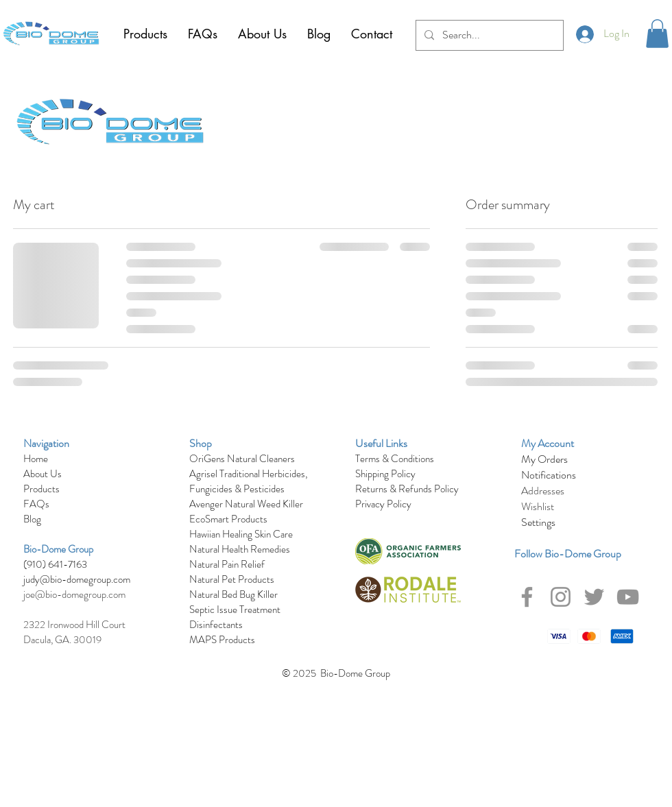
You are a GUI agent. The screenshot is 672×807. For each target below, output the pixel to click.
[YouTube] (628, 597)
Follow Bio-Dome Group (568, 554)
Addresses (543, 491)
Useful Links (381, 443)
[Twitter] (594, 597)
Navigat (40, 443)
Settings (538, 522)
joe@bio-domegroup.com (74, 594)
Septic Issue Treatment (235, 610)
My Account (548, 443)
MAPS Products (222, 640)
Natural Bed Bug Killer (233, 594)
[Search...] (488, 35)
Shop (201, 443)
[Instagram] (561, 597)
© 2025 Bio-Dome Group (336, 673)
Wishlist (538, 506)
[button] (657, 34)
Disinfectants (216, 625)
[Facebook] (527, 597)
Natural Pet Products (232, 579)
